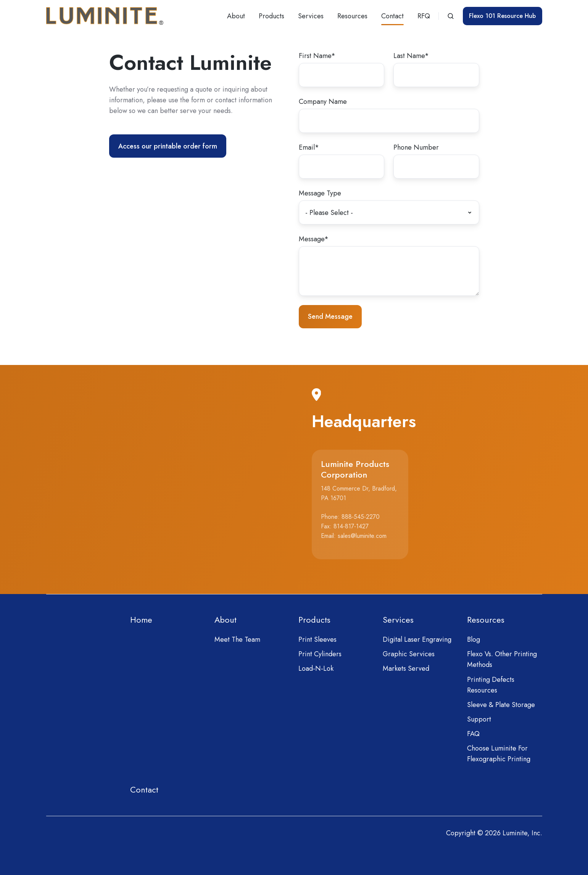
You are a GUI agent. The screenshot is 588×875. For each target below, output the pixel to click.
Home (141, 620)
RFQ (424, 16)
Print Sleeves (317, 639)
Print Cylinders (320, 654)
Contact (392, 16)
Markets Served (406, 668)
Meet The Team (237, 639)
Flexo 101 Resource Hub (502, 16)
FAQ (473, 734)
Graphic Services (409, 654)
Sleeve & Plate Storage (501, 705)
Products (271, 16)
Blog (474, 639)
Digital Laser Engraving (417, 639)
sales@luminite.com (362, 536)
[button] (451, 16)
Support (479, 719)
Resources (352, 16)
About (236, 16)
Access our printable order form (168, 146)
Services (311, 16)
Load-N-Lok (316, 668)
